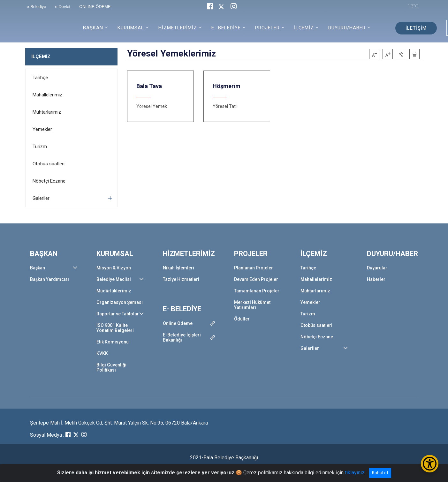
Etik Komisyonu (113, 342)
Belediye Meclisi (114, 279)
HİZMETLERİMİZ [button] (178, 28)
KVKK (102, 353)
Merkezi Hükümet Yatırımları (252, 305)
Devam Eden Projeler (256, 279)
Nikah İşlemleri (178, 268)
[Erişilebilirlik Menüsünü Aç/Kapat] (430, 464)
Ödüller (242, 319)
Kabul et (380, 473)
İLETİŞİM (416, 28)
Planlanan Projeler (254, 268)
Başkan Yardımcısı (49, 279)
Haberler (376, 279)
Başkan (38, 268)
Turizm (40, 147)
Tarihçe (40, 78)
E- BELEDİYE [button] (226, 28)
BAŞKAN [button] (93, 28)
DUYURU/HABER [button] (347, 28)
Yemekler (42, 129)
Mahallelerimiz (47, 95)
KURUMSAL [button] (131, 28)
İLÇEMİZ (41, 56)
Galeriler (41, 198)
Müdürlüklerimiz (114, 291)
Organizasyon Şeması (120, 302)
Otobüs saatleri (49, 164)
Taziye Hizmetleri (181, 279)
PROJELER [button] (267, 28)
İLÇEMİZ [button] (304, 28)
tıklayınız (355, 473)
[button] (401, 54)
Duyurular (377, 268)
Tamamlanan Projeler (257, 291)
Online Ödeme (178, 323)
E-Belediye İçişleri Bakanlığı (182, 337)
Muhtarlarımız (47, 112)
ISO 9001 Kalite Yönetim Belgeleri (115, 328)
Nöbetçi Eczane (49, 181)
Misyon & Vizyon (114, 268)
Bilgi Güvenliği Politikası (111, 367)
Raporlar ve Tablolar (118, 314)
